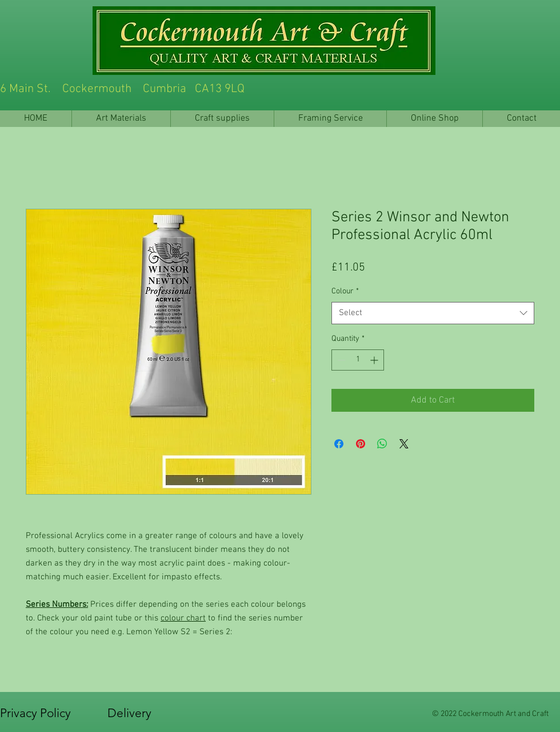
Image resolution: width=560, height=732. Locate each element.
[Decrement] (340, 360)
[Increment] (375, 360)
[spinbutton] (358, 360)
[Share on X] (404, 444)
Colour (345, 291)
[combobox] (433, 313)
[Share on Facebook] (339, 444)
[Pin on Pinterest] (361, 444)
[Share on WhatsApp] (382, 444)
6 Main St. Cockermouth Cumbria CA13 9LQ (228, 89)
